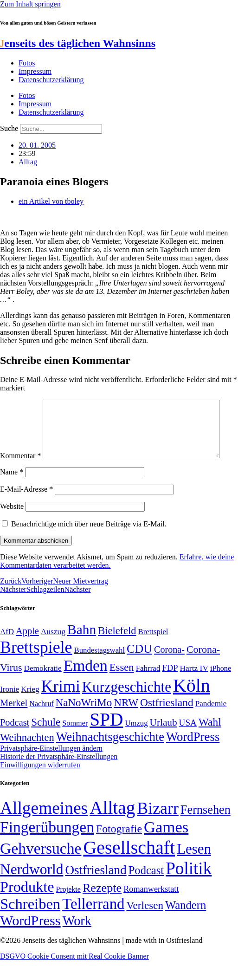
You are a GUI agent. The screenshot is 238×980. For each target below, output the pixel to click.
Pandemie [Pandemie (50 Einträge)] (211, 723)
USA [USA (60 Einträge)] (188, 742)
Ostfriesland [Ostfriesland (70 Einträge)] (96, 889)
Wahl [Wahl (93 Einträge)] (210, 741)
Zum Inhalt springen (30, 4)
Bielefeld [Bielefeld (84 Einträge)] (117, 650)
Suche (9, 128)
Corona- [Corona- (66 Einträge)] (169, 669)
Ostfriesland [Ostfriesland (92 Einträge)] (167, 722)
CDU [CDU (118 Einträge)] (139, 668)
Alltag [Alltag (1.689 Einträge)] (112, 827)
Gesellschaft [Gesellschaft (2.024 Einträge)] (129, 867)
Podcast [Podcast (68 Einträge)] (15, 742)
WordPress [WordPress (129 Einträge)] (193, 756)
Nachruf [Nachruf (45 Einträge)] (41, 723)
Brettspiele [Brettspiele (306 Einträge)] (36, 667)
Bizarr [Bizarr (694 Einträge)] (158, 828)
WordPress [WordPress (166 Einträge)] (30, 940)
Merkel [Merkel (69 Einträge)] (14, 722)
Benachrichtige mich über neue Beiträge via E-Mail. (89, 543)
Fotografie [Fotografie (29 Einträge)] (119, 848)
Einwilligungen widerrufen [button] (40, 784)
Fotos (27, 63)
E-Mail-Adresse (26, 509)
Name (12, 491)
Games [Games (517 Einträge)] (166, 847)
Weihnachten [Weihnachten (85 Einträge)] (27, 757)
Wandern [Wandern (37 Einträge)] (186, 925)
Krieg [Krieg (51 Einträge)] (30, 708)
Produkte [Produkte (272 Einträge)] (27, 906)
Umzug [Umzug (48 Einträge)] (136, 743)
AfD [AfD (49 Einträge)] (7, 651)
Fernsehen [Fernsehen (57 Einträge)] (206, 829)
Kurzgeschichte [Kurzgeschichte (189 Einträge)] (127, 706)
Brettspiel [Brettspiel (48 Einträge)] (153, 651)
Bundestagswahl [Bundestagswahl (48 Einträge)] (100, 670)
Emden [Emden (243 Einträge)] (86, 685)
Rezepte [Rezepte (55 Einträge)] (102, 907)
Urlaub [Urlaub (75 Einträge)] (164, 742)
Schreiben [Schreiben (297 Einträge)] (30, 923)
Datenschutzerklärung (51, 80)
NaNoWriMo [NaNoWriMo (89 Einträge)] (84, 722)
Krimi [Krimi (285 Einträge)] (61, 706)
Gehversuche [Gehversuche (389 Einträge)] (41, 868)
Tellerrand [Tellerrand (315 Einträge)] (93, 923)
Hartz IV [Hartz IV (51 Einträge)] (194, 688)
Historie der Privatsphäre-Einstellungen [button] (59, 776)
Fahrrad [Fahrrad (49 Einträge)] (148, 688)
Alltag (28, 162)
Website (12, 526)
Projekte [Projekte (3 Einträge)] (68, 909)
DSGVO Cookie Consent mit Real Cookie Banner (74, 976)
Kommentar (20, 404)
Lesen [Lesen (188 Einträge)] (194, 868)
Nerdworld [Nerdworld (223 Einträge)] (32, 889)
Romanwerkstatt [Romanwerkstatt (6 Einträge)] (151, 909)
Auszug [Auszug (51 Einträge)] (53, 651)
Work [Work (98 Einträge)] (77, 940)
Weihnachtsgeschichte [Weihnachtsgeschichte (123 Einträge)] (110, 756)
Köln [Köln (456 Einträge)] (192, 705)
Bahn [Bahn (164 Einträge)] (82, 649)
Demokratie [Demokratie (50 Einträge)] (43, 688)
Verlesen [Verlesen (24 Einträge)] (145, 925)
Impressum (35, 71)
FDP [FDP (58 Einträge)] (170, 687)
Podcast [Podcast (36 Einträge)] (146, 890)
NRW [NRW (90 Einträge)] (126, 722)
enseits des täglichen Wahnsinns (78, 43)
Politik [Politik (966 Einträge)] (189, 888)
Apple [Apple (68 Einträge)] (27, 650)
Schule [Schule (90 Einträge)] (46, 741)
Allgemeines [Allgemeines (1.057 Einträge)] (44, 827)
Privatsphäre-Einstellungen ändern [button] (51, 768)
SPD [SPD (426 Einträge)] (106, 739)
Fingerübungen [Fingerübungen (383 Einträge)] (47, 847)
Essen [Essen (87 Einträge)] (122, 687)
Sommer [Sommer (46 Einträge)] (75, 743)
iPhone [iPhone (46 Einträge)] (221, 688)
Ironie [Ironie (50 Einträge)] (10, 709)
